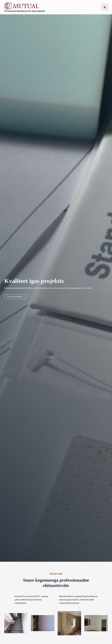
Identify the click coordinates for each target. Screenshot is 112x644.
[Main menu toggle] (105, 7)
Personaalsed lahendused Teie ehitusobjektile (25, 11)
